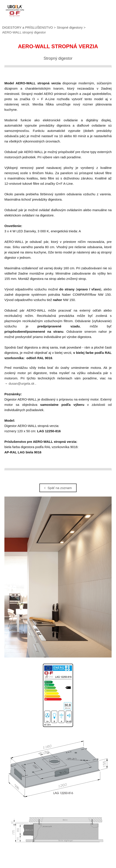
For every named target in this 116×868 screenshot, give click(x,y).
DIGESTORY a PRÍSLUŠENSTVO (28, 27)
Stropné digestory (70, 27)
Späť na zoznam (58, 488)
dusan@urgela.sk (21, 383)
